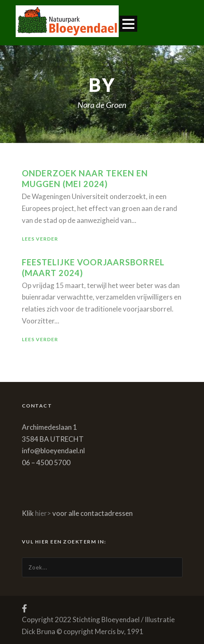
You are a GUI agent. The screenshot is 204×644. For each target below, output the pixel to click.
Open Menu (128, 24)
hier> (43, 513)
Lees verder (40, 239)
